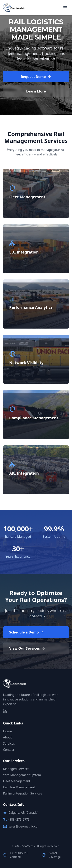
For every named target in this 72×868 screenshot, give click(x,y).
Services (9, 743)
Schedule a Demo (27, 632)
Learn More (36, 91)
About (7, 737)
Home (7, 731)
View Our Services (27, 648)
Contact (9, 750)
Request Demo (36, 77)
